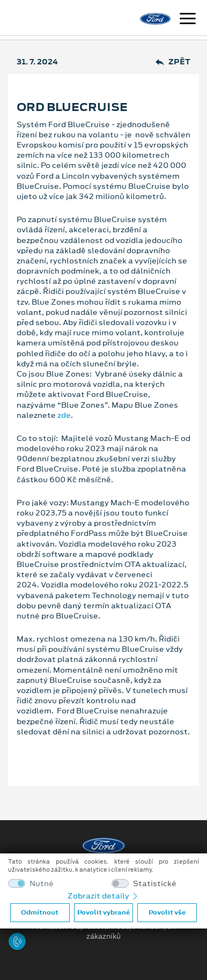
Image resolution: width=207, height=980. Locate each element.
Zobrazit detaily (103, 896)
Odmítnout (40, 912)
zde (64, 415)
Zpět (173, 62)
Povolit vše (167, 912)
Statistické (155, 884)
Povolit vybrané (103, 912)
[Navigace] (188, 20)
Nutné (42, 884)
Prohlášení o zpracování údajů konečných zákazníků (103, 932)
